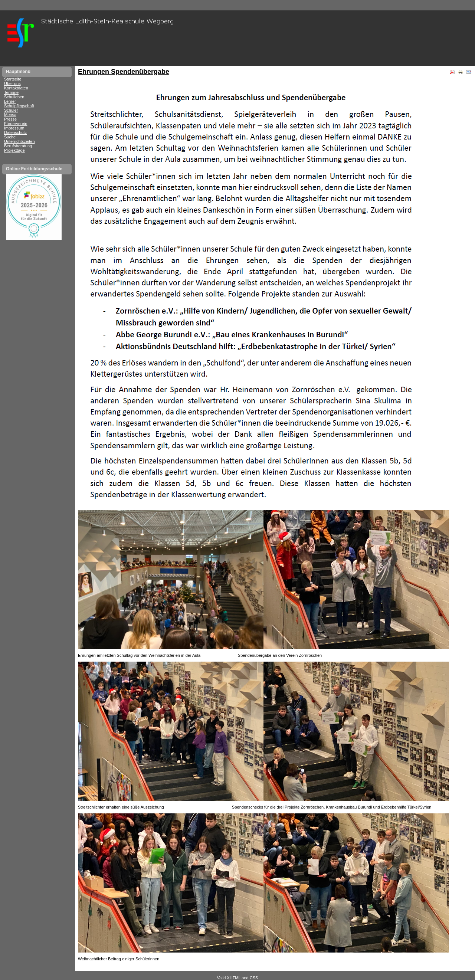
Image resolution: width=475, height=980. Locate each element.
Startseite (13, 79)
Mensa (10, 115)
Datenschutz (15, 132)
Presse (10, 119)
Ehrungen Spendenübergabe (124, 72)
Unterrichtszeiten (19, 141)
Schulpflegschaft (19, 106)
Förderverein (16, 124)
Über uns (12, 83)
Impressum (14, 128)
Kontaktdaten (16, 88)
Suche (10, 137)
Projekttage (14, 150)
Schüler (11, 110)
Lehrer (10, 101)
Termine (11, 92)
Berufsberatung (18, 146)
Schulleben (14, 97)
